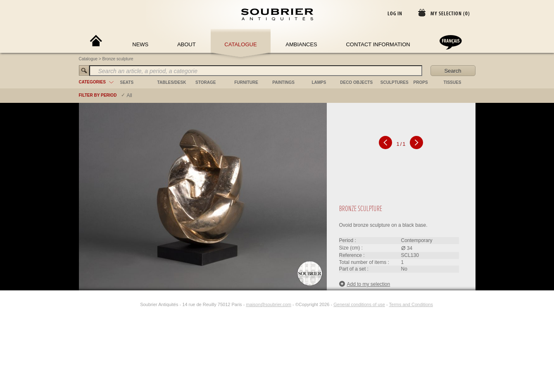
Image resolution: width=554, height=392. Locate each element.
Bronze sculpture (118, 59)
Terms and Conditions (411, 304)
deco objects (356, 82)
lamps (319, 82)
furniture (246, 82)
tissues (453, 82)
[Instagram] (135, 304)
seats (127, 82)
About (187, 44)
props (421, 82)
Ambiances (301, 44)
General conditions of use (359, 304)
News (140, 44)
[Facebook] (125, 304)
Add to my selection (365, 284)
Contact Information (378, 44)
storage (206, 82)
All (129, 95)
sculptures (395, 82)
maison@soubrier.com (269, 304)
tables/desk (172, 82)
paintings (283, 82)
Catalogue (240, 44)
